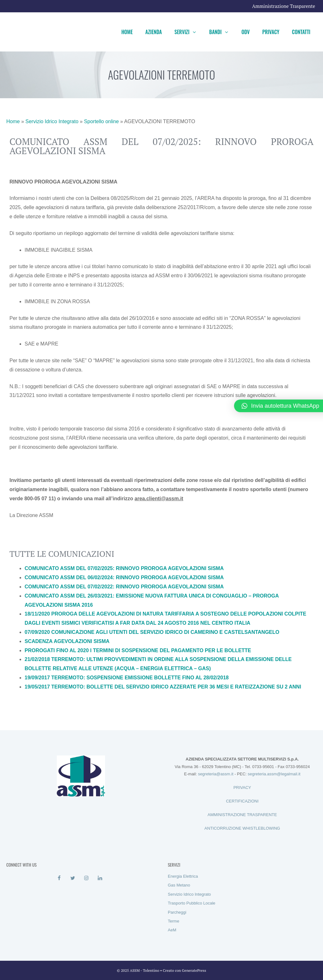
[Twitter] (73, 878)
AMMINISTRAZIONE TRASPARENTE (242, 815)
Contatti (301, 32)
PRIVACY (242, 788)
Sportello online (101, 121)
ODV (245, 32)
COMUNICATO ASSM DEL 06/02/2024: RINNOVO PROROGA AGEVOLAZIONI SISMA (124, 577)
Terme (173, 921)
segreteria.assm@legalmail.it (274, 774)
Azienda (154, 32)
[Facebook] (59, 878)
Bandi (222, 32)
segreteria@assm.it (216, 774)
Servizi (189, 32)
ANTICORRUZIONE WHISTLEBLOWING (242, 828)
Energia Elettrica (183, 876)
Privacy (271, 32)
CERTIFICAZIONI (242, 801)
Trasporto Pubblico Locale (192, 903)
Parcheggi (177, 912)
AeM (172, 930)
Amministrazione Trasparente (284, 6)
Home (127, 32)
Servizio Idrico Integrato (52, 121)
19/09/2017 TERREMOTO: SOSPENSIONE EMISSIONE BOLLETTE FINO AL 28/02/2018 (127, 678)
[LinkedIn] (100, 878)
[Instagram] (86, 878)
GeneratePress (194, 970)
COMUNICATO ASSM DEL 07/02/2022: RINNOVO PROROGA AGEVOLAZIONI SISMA (124, 587)
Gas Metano (179, 885)
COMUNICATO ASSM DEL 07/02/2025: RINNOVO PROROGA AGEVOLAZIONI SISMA (124, 568)
